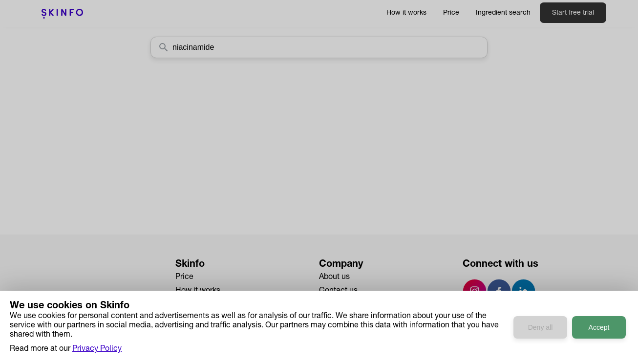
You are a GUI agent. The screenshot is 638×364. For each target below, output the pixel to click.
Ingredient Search (206, 305)
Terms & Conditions (353, 332)
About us (334, 278)
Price (451, 13)
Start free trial (573, 13)
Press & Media (344, 305)
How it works (406, 13)
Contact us (338, 291)
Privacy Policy (344, 319)
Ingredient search (503, 13)
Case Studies (199, 319)
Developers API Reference (221, 332)
